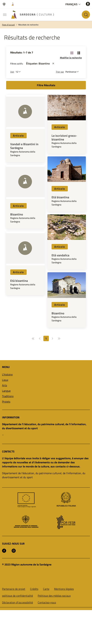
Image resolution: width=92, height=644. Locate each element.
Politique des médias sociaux (54, 596)
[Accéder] (88, 4)
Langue (6, 391)
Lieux (5, 380)
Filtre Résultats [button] (46, 85)
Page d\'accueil (8, 25)
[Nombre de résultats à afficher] (19, 72)
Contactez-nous (47, 602)
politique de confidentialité (17, 596)
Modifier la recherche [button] (71, 58)
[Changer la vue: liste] (79, 53)
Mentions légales (64, 589)
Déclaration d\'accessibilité (17, 602)
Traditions (8, 396)
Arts (5, 385)
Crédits (34, 589)
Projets (6, 402)
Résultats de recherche (28, 25)
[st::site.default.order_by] (73, 72)
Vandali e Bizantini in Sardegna (24, 146)
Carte (46, 589)
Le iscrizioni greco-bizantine (64, 138)
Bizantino (17, 214)
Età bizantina (19, 281)
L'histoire (7, 374)
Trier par (60, 72)
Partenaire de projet (14, 589)
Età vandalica (60, 255)
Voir (12, 72)
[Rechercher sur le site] (86, 15)
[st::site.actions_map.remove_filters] (53, 63)
